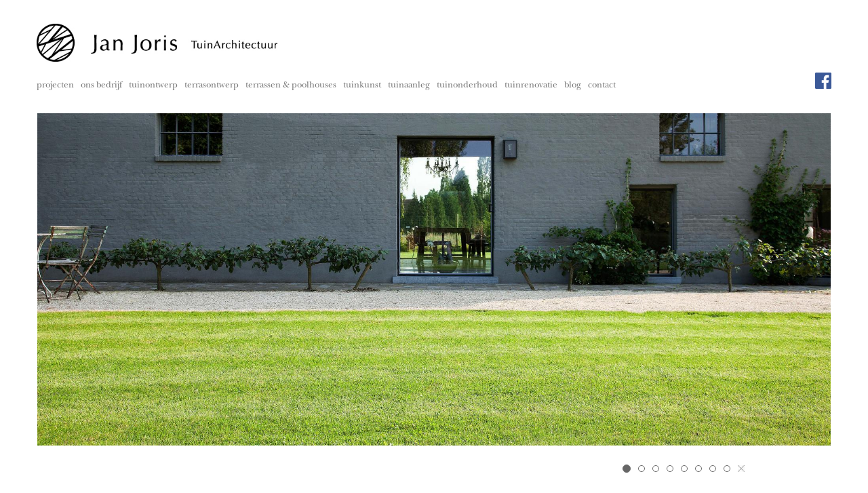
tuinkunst (362, 86)
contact (602, 86)
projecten (55, 86)
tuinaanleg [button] (409, 86)
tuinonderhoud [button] (467, 86)
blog (573, 86)
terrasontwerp (212, 86)
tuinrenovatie (531, 86)
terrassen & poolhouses (291, 86)
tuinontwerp (153, 86)
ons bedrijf (101, 86)
